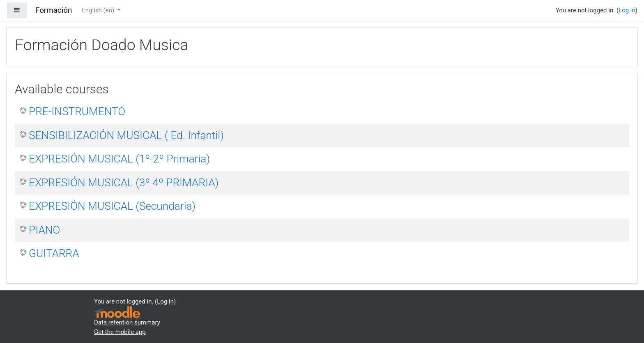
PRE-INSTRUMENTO (77, 111)
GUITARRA (54, 253)
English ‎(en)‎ (99, 10)
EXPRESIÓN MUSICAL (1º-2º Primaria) (119, 159)
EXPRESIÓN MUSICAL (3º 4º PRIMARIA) (124, 183)
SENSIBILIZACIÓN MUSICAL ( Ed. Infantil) (126, 135)
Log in (627, 10)
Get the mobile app (120, 332)
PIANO (44, 230)
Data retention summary (127, 322)
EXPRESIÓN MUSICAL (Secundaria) (112, 206)
